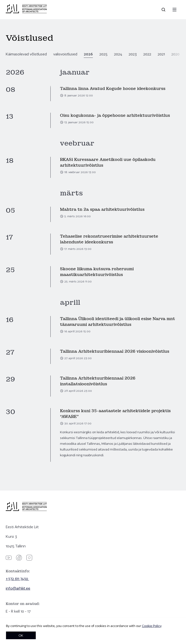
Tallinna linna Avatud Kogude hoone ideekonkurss (113, 89)
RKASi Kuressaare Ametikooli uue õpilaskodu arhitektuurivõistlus (108, 162)
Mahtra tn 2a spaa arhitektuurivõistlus (102, 209)
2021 (161, 54)
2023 (133, 54)
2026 (88, 54)
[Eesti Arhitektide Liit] (26, 12)
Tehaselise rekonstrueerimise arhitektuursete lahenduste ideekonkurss (109, 239)
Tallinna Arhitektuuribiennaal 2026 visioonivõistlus (115, 351)
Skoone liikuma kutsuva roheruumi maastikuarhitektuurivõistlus (97, 272)
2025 (103, 54)
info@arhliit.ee (18, 588)
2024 (118, 54)
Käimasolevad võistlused (26, 54)
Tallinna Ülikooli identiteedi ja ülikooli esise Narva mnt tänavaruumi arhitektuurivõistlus (117, 322)
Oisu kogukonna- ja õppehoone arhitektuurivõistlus (115, 115)
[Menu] (174, 10)
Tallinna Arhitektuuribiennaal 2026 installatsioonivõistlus (98, 381)
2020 (175, 54)
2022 (147, 54)
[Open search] (164, 10)
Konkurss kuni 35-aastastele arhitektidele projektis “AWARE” (115, 414)
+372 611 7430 (17, 579)
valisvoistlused (65, 54)
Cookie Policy (152, 626)
